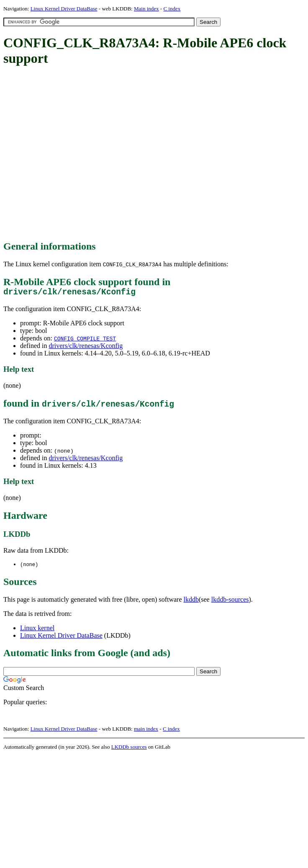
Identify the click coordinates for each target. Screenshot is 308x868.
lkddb (191, 602)
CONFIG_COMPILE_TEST (85, 340)
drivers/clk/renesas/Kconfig (86, 348)
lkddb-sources (230, 602)
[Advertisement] (78, 154)
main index (146, 731)
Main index (146, 9)
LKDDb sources (129, 749)
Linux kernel (37, 630)
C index (172, 9)
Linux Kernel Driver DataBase (64, 9)
